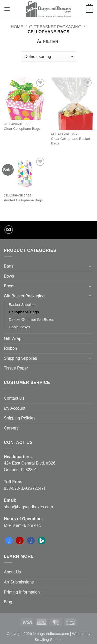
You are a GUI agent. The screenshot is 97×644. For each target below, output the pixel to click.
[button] (7, 9)
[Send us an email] (9, 230)
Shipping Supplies (20, 358)
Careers (11, 428)
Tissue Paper (16, 368)
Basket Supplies (22, 305)
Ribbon (10, 348)
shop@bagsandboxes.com (28, 507)
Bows (9, 276)
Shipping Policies (20, 418)
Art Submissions (19, 582)
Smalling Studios (48, 640)
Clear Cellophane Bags (22, 129)
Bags (9, 266)
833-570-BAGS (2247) (24, 488)
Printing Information (22, 592)
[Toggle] (90, 266)
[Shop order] (48, 57)
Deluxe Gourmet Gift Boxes (31, 320)
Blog (8, 602)
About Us (12, 572)
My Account (15, 408)
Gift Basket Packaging (55, 27)
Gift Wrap (13, 338)
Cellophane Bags (24, 312)
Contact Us (14, 398)
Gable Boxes (19, 327)
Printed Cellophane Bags (23, 200)
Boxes (10, 286)
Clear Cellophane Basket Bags (70, 141)
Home (17, 27)
